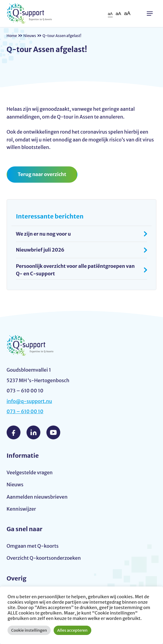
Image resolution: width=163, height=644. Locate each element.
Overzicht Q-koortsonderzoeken (44, 558)
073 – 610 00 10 (25, 411)
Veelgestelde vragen (30, 472)
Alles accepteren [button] (72, 630)
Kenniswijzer (21, 509)
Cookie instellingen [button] (29, 630)
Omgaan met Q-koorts (33, 546)
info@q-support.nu (29, 401)
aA (110, 14)
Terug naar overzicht (42, 174)
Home (12, 36)
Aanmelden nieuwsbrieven (37, 497)
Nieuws (30, 36)
